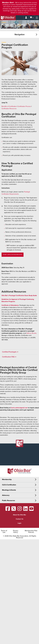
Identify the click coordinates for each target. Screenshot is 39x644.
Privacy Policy (16, 531)
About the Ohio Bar (19, 515)
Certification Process (24, 106)
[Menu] (37, 18)
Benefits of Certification (9, 106)
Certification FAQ (9, 357)
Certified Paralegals (10, 352)
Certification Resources (9, 109)
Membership (7, 479)
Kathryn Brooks (31, 333)
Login (19, 523)
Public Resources (9, 501)
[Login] (26, 18)
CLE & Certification (9, 485)
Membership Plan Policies (31, 531)
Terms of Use (4, 531)
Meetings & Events (9, 490)
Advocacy (6, 495)
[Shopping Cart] (32, 18)
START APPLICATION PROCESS (13, 255)
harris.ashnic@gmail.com (19, 408)
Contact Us (20, 519)
